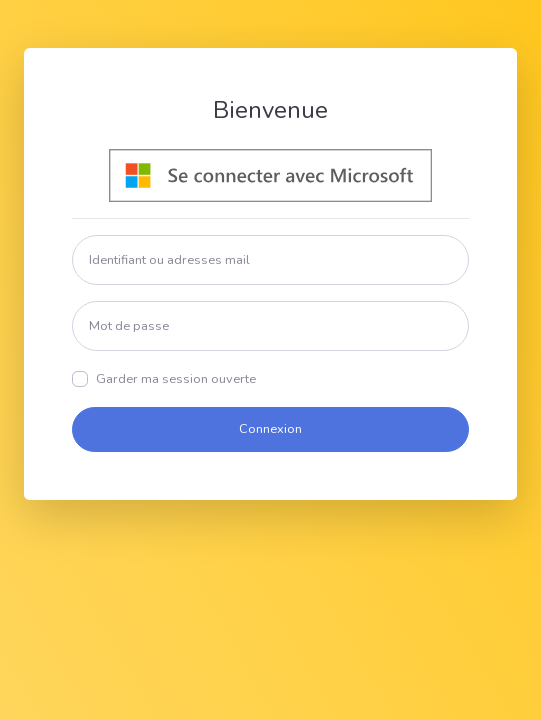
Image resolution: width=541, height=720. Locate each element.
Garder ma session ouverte (176, 379)
